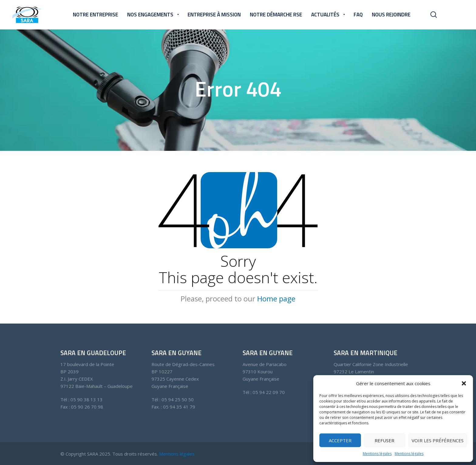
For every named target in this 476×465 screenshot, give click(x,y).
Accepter (340, 440)
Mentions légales (377, 454)
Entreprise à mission (214, 15)
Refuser (384, 440)
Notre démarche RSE (276, 15)
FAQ (358, 15)
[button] (464, 383)
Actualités (325, 15)
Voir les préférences (438, 440)
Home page (276, 299)
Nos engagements (150, 15)
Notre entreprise (95, 15)
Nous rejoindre (391, 15)
